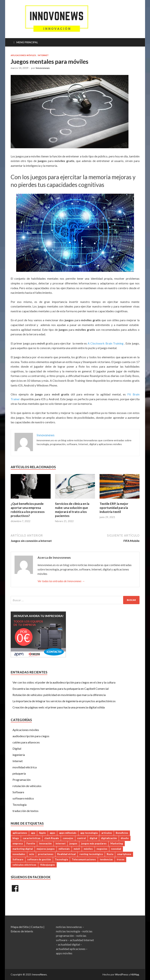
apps (52, 833)
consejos (68, 838)
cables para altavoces (26, 742)
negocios (102, 849)
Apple (42, 833)
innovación (45, 843)
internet (61, 843)
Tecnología (20, 805)
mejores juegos (46, 849)
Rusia (110, 854)
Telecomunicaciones (84, 859)
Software (18, 792)
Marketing (117, 843)
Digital (17, 748)
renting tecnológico (91, 854)
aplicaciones (20, 833)
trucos (121, 859)
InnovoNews (39, 974)
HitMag (135, 974)
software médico (23, 798)
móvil (77, 849)
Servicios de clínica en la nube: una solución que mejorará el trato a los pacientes (72, 510)
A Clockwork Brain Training (106, 343)
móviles (88, 849)
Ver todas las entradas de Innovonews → (61, 581)
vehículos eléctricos (24, 865)
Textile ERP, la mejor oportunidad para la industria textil (114, 508)
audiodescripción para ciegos (31, 736)
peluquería (19, 773)
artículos (107, 833)
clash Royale (52, 838)
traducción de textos (25, 811)
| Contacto (36, 927)
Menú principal (27, 42)
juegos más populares (94, 843)
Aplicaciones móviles (23, 55)
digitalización (109, 838)
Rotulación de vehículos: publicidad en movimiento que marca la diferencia (59, 695)
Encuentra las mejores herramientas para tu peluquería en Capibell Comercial (61, 689)
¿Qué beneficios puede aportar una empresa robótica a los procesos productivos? (28, 510)
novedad (116, 849)
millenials (64, 849)
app (33, 833)
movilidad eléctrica (25, 767)
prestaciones (46, 854)
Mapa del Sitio (20, 927)
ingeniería (19, 755)
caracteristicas (32, 838)
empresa (18, 843)
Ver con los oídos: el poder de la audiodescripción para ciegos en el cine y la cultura (64, 682)
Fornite (31, 843)
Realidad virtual (66, 854)
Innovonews (43, 68)
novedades (19, 854)
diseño (125, 838)
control (81, 838)
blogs (16, 838)
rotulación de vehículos (27, 786)
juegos (73, 843)
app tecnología (89, 833)
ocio (32, 854)
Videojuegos (47, 865)
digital (93, 838)
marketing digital (23, 849)
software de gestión (39, 859)
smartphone (124, 854)
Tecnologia (61, 859)
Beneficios (122, 833)
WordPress (122, 974)
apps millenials (68, 833)
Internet (43, 55)
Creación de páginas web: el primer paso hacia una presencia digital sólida (59, 707)
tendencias (106, 859)
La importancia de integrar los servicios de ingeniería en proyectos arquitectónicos (64, 701)
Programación (22, 780)
